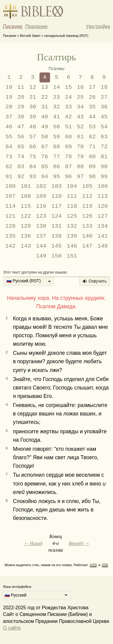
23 (56, 97)
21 (33, 97)
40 (45, 117)
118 (72, 206)
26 (92, 97)
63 (104, 137)
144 (41, 246)
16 (80, 87)
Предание (36, 26)
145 (56, 246)
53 (92, 127)
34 (80, 107)
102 (41, 186)
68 (56, 147)
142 (10, 246)
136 (26, 236)
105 (87, 186)
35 (92, 107)
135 (10, 236)
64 (9, 147)
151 (72, 256)
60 (68, 137)
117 (56, 206)
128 (10, 226)
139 (72, 236)
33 (68, 107)
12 (33, 87)
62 (92, 137)
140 (87, 236)
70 (80, 147)
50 (56, 127)
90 (104, 167)
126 (87, 216)
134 (103, 226)
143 (26, 246)
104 (72, 186)
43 (80, 117)
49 (45, 127)
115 (26, 206)
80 (92, 157)
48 (33, 127)
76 (45, 157)
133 (87, 226)
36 (104, 107)
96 (68, 177)
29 (21, 107)
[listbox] (29, 281)
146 (72, 246)
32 (56, 107)
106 (103, 186)
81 (104, 157)
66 (33, 147)
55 (9, 137)
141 (103, 236)
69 (68, 147)
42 (68, 117)
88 (80, 167)
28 (9, 107)
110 (56, 196)
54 (104, 127)
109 (41, 196)
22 (45, 97)
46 (9, 127)
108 (26, 196)
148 (103, 246)
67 (45, 147)
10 (9, 87)
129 (26, 226)
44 (92, 117)
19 (9, 97)
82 (9, 167)
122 (26, 216)
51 (68, 127)
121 (10, 216)
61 (80, 137)
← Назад (33, 543)
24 (68, 97)
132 (72, 226)
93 (33, 177)
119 (87, 206)
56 (21, 137)
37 (9, 117)
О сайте (12, 628)
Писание (13, 26)
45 (104, 117)
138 (56, 236)
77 (56, 157)
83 (21, 167)
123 (41, 216)
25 (80, 97)
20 (21, 97)
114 (10, 206)
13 (45, 87)
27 (104, 97)
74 (21, 157)
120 (103, 206)
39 (33, 117)
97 (80, 177)
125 (72, 216)
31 (45, 107)
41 (56, 117)
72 (104, 147)
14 (56, 87)
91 (9, 177)
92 (21, 177)
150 (56, 256)
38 (21, 117)
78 (68, 157)
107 (10, 196)
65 (21, 147)
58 (45, 137)
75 (33, 157)
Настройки (98, 26)
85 (45, 167)
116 (41, 206)
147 (87, 246)
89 (92, 167)
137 (41, 236)
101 (26, 186)
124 (56, 216)
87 (68, 167)
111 (72, 196)
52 (80, 127)
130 (41, 226)
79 (80, 157)
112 (87, 196)
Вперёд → (79, 543)
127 (103, 216)
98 (92, 177)
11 (21, 87)
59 (56, 137)
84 (33, 167)
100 (10, 186)
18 (104, 87)
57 (33, 137)
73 (9, 157)
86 (56, 167)
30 (33, 107)
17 (92, 87)
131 (56, 226)
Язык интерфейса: (17, 587)
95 (56, 177)
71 (92, 147)
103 (56, 186)
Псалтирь (57, 57)
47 (21, 127)
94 (45, 177)
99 (104, 177)
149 (41, 256)
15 (68, 87)
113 (103, 196)
